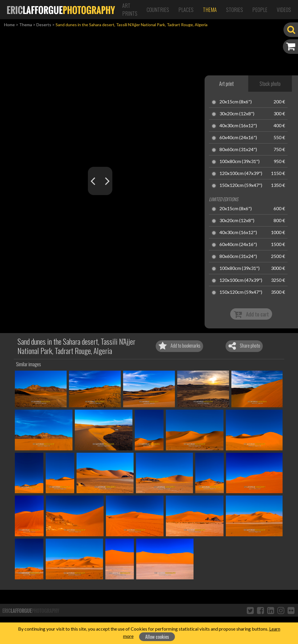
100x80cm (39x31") (240, 162)
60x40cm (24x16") (238, 138)
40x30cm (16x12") (238, 126)
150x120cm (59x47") (241, 185)
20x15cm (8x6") (236, 102)
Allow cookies (157, 637)
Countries (158, 10)
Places (186, 10)
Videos (284, 10)
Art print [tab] (226, 84)
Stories (235, 10)
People (260, 10)
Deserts (44, 25)
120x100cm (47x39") (241, 174)
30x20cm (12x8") (237, 114)
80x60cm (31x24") (238, 150)
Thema (210, 10)
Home (9, 25)
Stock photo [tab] (270, 84)
